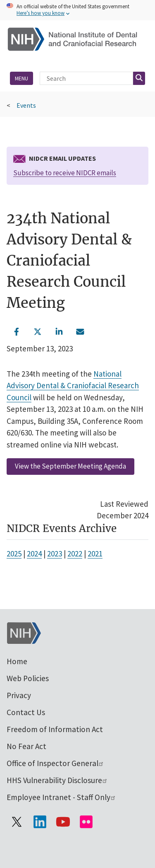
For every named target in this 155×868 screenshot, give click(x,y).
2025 (14, 554)
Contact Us (26, 712)
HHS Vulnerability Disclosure (57, 780)
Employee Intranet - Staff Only (61, 797)
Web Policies (28, 678)
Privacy (19, 695)
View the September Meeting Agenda (70, 466)
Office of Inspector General (55, 763)
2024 (34, 554)
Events (26, 105)
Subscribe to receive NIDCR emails (65, 173)
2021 (95, 554)
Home (17, 661)
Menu (21, 78)
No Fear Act (26, 746)
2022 (75, 554)
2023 (55, 554)
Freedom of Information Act (55, 729)
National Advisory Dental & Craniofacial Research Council (73, 386)
